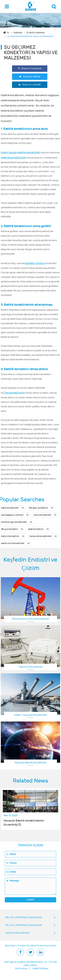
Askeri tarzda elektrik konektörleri (21, 153)
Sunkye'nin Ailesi (27, 946)
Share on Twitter (30, 77)
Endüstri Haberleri (36, 33)
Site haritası (21, 968)
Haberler (18, 33)
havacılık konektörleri (43, 536)
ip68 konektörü (38, 529)
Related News (30, 781)
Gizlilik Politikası (40, 968)
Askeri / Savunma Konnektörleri (30, 715)
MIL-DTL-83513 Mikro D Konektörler (24, 917)
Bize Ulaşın (11, 946)
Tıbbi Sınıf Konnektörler (31, 667)
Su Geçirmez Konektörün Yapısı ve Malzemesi (30, 36)
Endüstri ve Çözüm (47, 946)
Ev (8, 33)
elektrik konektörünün (13, 158)
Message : (13, 881)
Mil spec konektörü (41, 508)
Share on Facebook (30, 69)
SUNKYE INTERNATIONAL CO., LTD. (35, 962)
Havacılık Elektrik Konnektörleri (31, 763)
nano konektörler (45, 515)
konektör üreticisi (35, 263)
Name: (11, 854)
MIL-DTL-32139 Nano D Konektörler (24, 925)
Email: (11, 872)
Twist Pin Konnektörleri (17, 933)
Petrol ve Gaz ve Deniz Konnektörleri (30, 619)
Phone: (12, 863)
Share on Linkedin (30, 85)
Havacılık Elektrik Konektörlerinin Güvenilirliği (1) (24, 823)
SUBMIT (31, 900)
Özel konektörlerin (14, 393)
